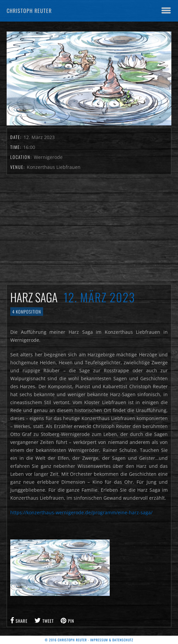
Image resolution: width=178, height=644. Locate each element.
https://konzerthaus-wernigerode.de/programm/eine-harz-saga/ (81, 512)
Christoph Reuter (29, 11)
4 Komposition (27, 312)
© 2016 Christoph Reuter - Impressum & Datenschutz (89, 640)
